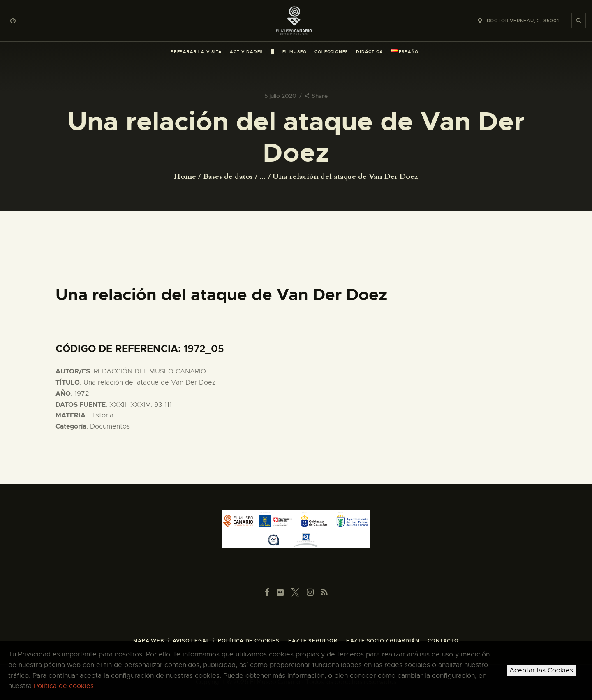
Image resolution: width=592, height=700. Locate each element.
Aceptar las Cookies (541, 670)
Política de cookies (64, 686)
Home (185, 177)
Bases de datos (228, 177)
